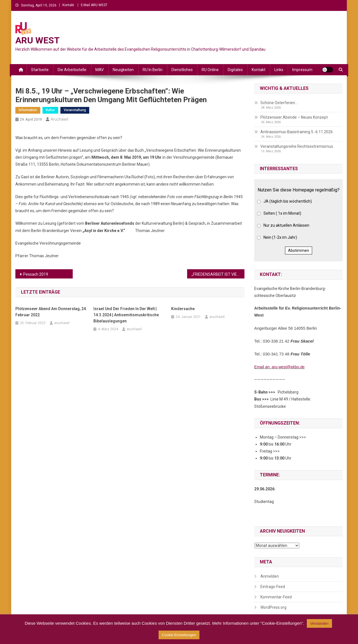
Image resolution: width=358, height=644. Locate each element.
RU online (210, 70)
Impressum (302, 70)
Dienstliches (182, 70)
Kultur (50, 110)
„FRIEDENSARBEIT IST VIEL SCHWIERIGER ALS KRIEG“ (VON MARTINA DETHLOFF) (218, 274)
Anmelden (270, 576)
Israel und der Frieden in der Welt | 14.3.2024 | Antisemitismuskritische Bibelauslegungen (126, 315)
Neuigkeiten (123, 70)
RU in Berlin (153, 70)
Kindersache (183, 309)
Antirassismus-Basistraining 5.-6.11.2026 (297, 132)
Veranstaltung (75, 110)
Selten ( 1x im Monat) (282, 213)
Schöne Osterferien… (279, 103)
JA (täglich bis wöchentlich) (288, 201)
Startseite (40, 70)
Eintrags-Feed (273, 587)
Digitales (235, 70)
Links (279, 70)
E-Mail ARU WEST (94, 5)
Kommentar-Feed (276, 597)
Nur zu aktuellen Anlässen (286, 225)
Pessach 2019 (36, 274)
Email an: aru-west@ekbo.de (279, 367)
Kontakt (68, 5)
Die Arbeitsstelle (72, 70)
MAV (100, 70)
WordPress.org (273, 607)
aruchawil (59, 119)
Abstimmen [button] (299, 250)
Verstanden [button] (319, 623)
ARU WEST (37, 40)
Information (28, 110)
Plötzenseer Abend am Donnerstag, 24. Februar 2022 (51, 312)
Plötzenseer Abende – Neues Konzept (294, 117)
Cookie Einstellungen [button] (179, 635)
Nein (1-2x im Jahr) (280, 237)
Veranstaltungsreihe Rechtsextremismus (297, 146)
